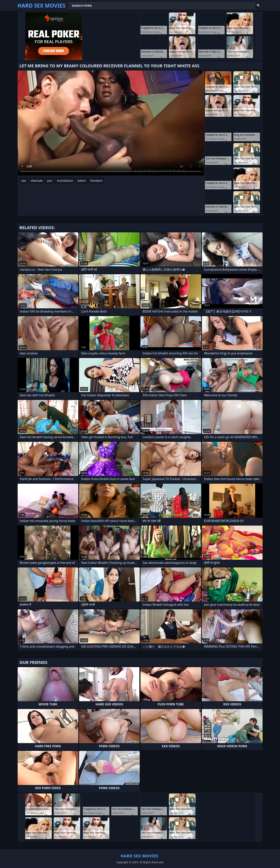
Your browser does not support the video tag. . (111, 123)
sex (24, 181)
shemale (37, 181)
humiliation (65, 181)
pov (50, 181)
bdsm (82, 181)
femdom (96, 181)
